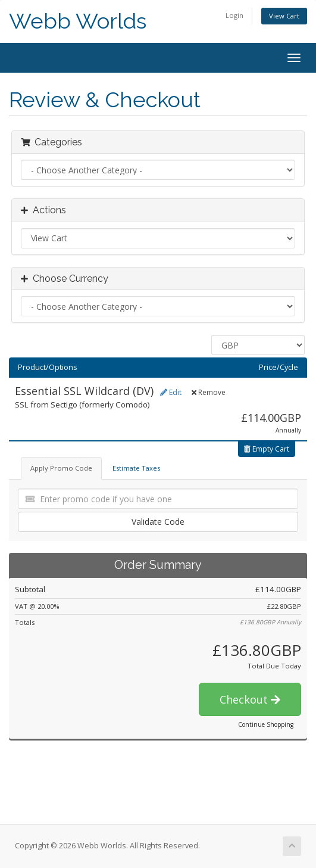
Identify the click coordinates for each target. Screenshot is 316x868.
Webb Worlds (78, 21)
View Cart (284, 16)
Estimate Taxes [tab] (136, 468)
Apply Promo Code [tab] (61, 468)
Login (234, 15)
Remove (209, 392)
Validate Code (158, 522)
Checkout (250, 699)
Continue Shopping (266, 724)
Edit (171, 392)
